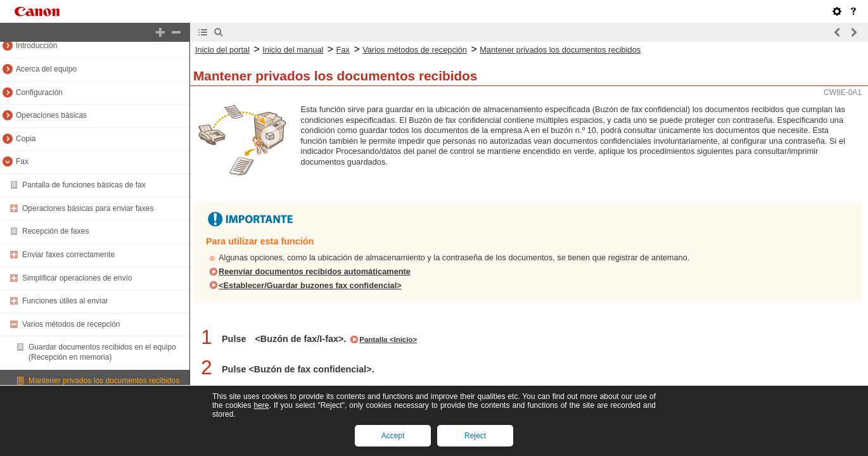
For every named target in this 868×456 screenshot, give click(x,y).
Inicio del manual (293, 50)
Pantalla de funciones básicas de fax (84, 185)
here (261, 405)
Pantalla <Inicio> (388, 339)
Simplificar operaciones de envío (77, 278)
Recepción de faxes (55, 231)
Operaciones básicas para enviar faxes (88, 208)
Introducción (36, 46)
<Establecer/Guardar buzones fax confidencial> (310, 285)
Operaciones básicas (51, 115)
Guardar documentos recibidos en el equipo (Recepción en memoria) (102, 352)
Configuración (39, 92)
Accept (393, 436)
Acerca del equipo (46, 69)
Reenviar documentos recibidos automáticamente (315, 271)
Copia (26, 139)
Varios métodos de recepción (71, 324)
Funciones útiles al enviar (65, 301)
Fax (22, 161)
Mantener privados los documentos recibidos (104, 381)
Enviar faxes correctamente (68, 255)
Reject (475, 436)
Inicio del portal (222, 50)
